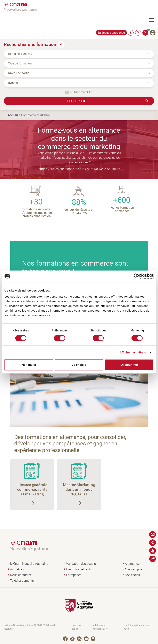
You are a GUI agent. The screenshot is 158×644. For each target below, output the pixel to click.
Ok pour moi (129, 365)
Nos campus (134, 569)
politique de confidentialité (100, 627)
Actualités (17, 569)
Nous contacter (21, 575)
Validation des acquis (81, 564)
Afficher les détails (133, 352)
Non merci (29, 365)
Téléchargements (22, 581)
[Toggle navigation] (154, 20)
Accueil (13, 115)
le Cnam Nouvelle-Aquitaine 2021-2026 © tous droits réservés (32, 627)
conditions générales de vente (136, 627)
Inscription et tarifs (79, 569)
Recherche (77, 101)
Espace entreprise (113, 33)
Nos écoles (132, 575)
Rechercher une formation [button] (30, 44)
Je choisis (79, 365)
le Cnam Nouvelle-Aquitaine (29, 564)
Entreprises (74, 575)
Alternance (132, 564)
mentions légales (76, 627)
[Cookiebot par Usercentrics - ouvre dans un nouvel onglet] (136, 276)
